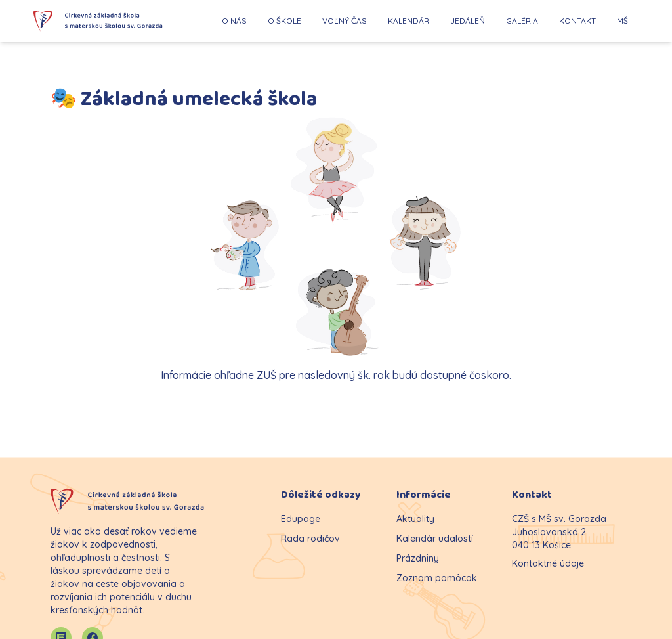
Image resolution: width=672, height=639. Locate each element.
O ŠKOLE (284, 21)
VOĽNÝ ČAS (345, 21)
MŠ (622, 21)
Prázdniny (418, 558)
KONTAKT (577, 21)
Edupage (301, 519)
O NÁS (234, 21)
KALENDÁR (409, 21)
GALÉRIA (522, 21)
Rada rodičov (310, 539)
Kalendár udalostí (435, 539)
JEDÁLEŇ (468, 21)
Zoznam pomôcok (437, 578)
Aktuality (415, 519)
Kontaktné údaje (548, 563)
